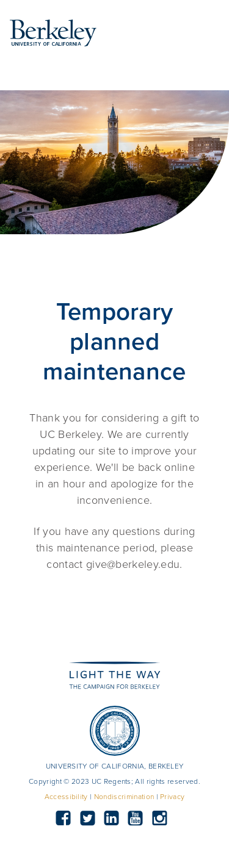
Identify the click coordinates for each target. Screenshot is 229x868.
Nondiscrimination (124, 797)
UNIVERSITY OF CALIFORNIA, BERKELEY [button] (115, 766)
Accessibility (66, 797)
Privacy (172, 797)
